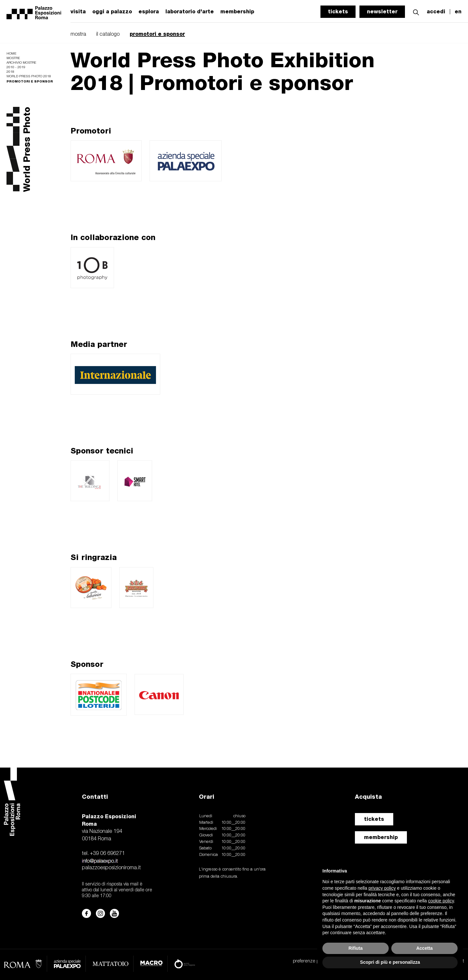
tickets (338, 12)
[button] (416, 12)
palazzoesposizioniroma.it (111, 868)
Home (11, 54)
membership (381, 837)
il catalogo (108, 34)
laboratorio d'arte (190, 12)
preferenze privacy (312, 961)
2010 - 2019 (16, 67)
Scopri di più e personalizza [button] (390, 962)
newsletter (382, 12)
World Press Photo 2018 (29, 76)
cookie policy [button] (441, 901)
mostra (78, 34)
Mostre (13, 58)
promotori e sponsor (157, 34)
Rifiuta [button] (356, 948)
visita (78, 12)
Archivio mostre (21, 63)
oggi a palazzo (112, 12)
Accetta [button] (425, 948)
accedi (436, 12)
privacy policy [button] (382, 888)
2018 (10, 72)
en (458, 12)
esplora (149, 12)
